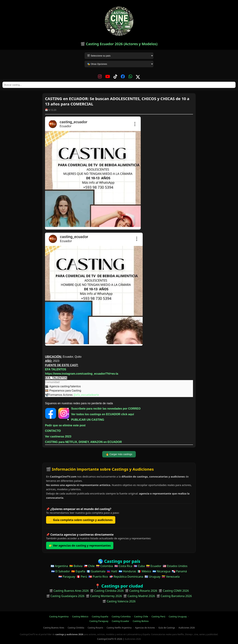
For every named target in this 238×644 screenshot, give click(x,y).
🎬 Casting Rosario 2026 (141, 591)
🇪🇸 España (78, 571)
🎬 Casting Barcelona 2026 (174, 596)
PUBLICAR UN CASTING (88, 420)
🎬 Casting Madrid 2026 (139, 596)
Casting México (80, 616)
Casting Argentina (59, 616)
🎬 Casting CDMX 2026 (174, 591)
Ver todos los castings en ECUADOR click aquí (103, 414)
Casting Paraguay (99, 621)
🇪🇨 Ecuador (154, 566)
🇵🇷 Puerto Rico (98, 577)
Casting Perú (158, 616)
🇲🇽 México (144, 571)
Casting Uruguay (178, 616)
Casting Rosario (95, 628)
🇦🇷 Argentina (59, 566)
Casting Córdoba (76, 628)
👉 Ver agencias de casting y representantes (80, 545)
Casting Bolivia (141, 621)
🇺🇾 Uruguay (152, 577)
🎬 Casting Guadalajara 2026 (65, 596)
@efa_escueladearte (86, 395)
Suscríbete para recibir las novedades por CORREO (106, 409)
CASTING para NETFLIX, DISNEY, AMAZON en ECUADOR (83, 442)
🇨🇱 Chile (89, 566)
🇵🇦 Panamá (179, 571)
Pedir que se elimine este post (65, 425)
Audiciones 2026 (187, 628)
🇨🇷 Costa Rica (123, 566)
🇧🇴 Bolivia (76, 566)
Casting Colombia (121, 616)
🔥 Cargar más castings (119, 454)
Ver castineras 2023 (58, 436)
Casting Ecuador (121, 621)
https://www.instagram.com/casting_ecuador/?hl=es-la (82, 374)
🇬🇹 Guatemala (96, 571)
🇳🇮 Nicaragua (161, 571)
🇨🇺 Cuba (139, 566)
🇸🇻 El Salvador (61, 571)
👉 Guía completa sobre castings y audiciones (81, 520)
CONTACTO (53, 431)
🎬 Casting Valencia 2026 (119, 601)
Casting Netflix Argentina (119, 628)
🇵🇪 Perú (82, 577)
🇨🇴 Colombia (105, 566)
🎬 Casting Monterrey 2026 (104, 596)
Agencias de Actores (145, 628)
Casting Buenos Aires (54, 628)
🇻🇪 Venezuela (171, 577)
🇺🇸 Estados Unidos (175, 566)
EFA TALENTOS (56, 369)
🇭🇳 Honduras (127, 571)
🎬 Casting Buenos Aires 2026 (69, 591)
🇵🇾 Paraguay (67, 577)
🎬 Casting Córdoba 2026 (107, 591)
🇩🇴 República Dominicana (126, 577)
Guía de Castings (167, 628)
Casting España (100, 616)
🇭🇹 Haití (112, 571)
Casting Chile (141, 616)
